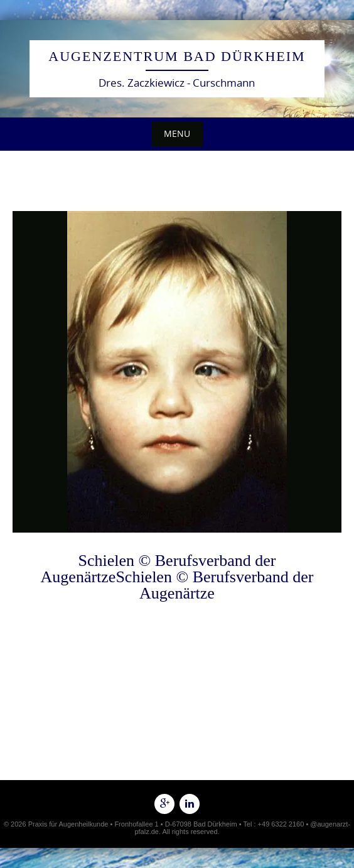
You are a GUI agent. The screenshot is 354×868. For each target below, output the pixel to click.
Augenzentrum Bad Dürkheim (177, 56)
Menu (177, 133)
